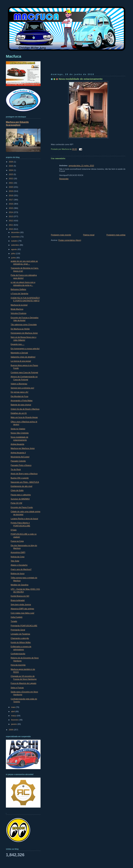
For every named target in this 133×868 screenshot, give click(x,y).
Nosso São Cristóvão (20, 433)
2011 (11, 225)
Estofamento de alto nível (22, 486)
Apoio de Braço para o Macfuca (24, 474)
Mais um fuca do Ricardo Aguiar (24, 417)
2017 (11, 200)
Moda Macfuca (17, 309)
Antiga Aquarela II (18, 453)
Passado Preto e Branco (21, 465)
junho (14, 258)
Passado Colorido (18, 461)
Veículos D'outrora (19, 313)
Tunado (14, 621)
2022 (11, 179)
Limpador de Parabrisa (20, 634)
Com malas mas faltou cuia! (23, 613)
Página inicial (89, 235)
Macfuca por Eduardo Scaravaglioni (17, 123)
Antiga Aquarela (17, 444)
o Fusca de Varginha (19, 293)
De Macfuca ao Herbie (20, 329)
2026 (11, 162)
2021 (11, 183)
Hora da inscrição (18, 665)
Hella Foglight (17, 617)
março (14, 716)
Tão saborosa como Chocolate (24, 324)
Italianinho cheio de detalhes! (23, 357)
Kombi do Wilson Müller (21, 642)
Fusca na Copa (17, 541)
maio (13, 707)
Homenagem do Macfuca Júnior (24, 333)
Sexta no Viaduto (18, 429)
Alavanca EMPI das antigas (22, 609)
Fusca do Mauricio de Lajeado (24, 683)
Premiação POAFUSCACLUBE (24, 626)
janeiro (14, 724)
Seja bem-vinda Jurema (21, 604)
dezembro (16, 232)
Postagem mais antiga (116, 235)
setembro (15, 245)
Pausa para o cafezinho (21, 495)
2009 (11, 730)
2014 (11, 212)
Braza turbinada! (18, 600)
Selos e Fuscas (17, 688)
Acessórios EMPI (18, 552)
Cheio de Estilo (17, 490)
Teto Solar (15, 561)
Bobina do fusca (18, 573)
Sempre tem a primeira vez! (23, 388)
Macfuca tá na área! (19, 305)
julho (13, 253)
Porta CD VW (16, 503)
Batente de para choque (21, 405)
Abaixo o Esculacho (19, 565)
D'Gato (14, 530)
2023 (11, 174)
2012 (11, 221)
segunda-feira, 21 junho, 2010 (81, 166)
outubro (15, 241)
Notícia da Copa (18, 557)
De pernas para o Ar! (20, 392)
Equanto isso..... (18, 344)
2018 (11, 195)
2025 (11, 166)
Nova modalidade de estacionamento (81, 79)
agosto (14, 249)
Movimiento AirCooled (20, 457)
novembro (16, 237)
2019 (11, 191)
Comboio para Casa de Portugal (24, 372)
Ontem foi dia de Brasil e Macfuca (25, 409)
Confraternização (18, 654)
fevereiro (15, 720)
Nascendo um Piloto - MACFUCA (25, 482)
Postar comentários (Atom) (70, 240)
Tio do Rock (16, 469)
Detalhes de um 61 (19, 413)
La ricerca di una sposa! (21, 361)
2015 (11, 208)
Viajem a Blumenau (19, 384)
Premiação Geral (18, 630)
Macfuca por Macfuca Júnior (23, 448)
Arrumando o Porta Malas (22, 400)
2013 (11, 216)
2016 (11, 204)
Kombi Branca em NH (20, 596)
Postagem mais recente (61, 235)
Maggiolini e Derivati (19, 353)
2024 (11, 170)
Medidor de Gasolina (20, 585)
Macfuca (14, 56)
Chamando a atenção (20, 638)
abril (13, 711)
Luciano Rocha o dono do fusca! (24, 519)
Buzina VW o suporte (20, 478)
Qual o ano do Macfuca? (21, 569)
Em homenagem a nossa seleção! (25, 349)
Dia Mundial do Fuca (19, 396)
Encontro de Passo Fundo (22, 507)
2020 (11, 187)
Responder (64, 179)
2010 (11, 229)
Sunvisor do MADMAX (20, 499)
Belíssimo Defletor (19, 289)
